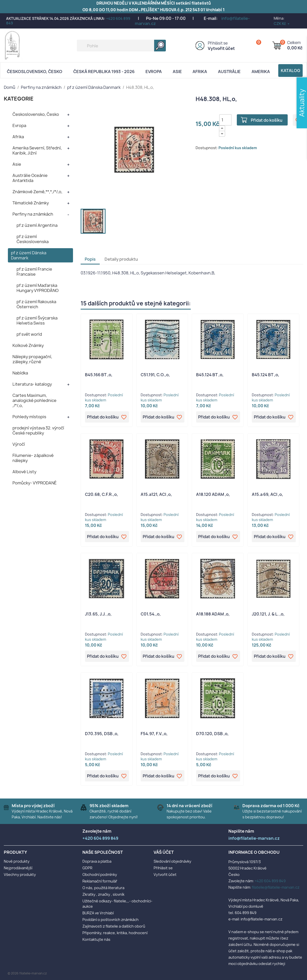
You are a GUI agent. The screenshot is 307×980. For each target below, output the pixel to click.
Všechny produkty (20, 874)
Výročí (19, 444)
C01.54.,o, (151, 614)
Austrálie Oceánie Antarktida (30, 178)
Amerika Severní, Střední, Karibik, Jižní (37, 150)
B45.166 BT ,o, (99, 375)
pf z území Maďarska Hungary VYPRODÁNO (38, 288)
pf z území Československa (33, 239)
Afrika (200, 72)
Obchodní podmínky (100, 874)
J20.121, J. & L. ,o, (268, 614)
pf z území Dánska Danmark (29, 255)
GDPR (87, 868)
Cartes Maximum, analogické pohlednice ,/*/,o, (34, 400)
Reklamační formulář (100, 881)
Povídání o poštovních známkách (111, 920)
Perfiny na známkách (33, 214)
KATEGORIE (19, 99)
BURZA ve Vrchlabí (98, 913)
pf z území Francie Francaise (34, 272)
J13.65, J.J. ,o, (98, 614)
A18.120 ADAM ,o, (213, 494)
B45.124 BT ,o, (210, 375)
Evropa (154, 72)
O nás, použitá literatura (103, 888)
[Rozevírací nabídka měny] (282, 24)
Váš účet (164, 852)
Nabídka (20, 373)
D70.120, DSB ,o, (212, 734)
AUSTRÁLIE (229, 72)
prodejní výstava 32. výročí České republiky (38, 430)
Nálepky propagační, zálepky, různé (32, 359)
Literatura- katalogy (32, 384)
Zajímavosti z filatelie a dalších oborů (114, 926)
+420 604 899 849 (270, 881)
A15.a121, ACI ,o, (156, 494)
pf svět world (29, 334)
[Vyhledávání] (121, 46)
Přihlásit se (218, 43)
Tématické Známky (31, 203)
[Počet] (225, 120)
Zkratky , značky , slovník (103, 894)
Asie (177, 72)
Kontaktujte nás (96, 939)
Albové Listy (24, 472)
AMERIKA (261, 72)
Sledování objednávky (172, 861)
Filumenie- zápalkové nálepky (33, 458)
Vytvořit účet (221, 48)
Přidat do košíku (267, 120)
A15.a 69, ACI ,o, (267, 494)
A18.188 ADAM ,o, (213, 614)
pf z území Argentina (37, 225)
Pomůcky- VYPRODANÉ (35, 483)
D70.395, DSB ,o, (102, 734)
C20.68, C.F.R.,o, (101, 494)
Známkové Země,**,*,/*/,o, (37, 192)
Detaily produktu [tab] (121, 259)
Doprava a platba (97, 861)
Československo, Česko (35, 72)
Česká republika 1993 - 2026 (104, 72)
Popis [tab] (90, 259)
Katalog (290, 71)
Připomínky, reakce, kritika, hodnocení (115, 933)
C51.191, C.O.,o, (155, 375)
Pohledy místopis (29, 417)
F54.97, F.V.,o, (154, 734)
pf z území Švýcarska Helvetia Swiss (37, 320)
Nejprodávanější (18, 868)
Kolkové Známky (28, 345)
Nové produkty (17, 861)
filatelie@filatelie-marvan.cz (276, 887)
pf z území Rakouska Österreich (36, 304)
